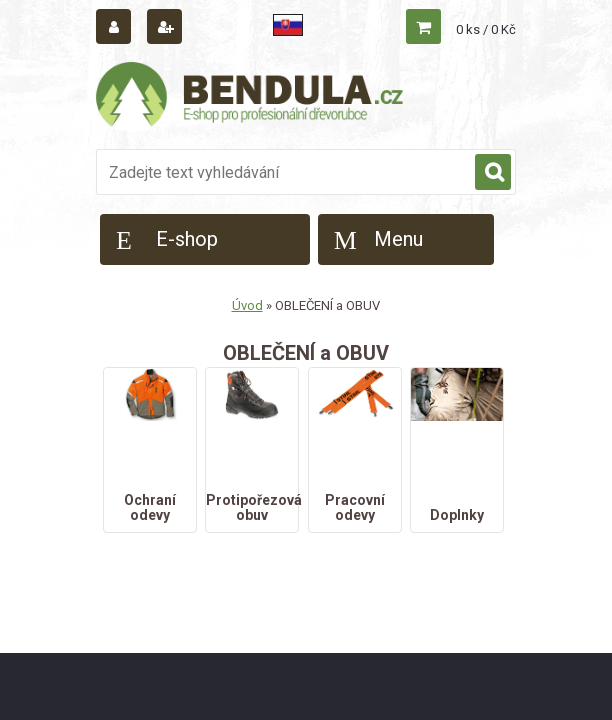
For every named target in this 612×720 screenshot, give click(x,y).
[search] (493, 173)
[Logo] (251, 97)
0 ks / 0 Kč (486, 29)
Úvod (247, 305)
